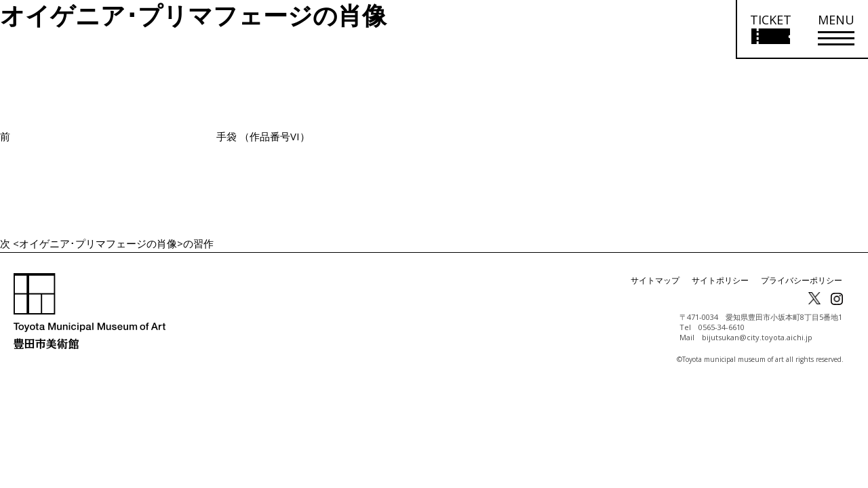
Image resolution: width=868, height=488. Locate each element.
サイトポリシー (720, 280)
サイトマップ (655, 280)
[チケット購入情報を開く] (770, 29)
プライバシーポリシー (802, 280)
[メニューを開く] (836, 29)
